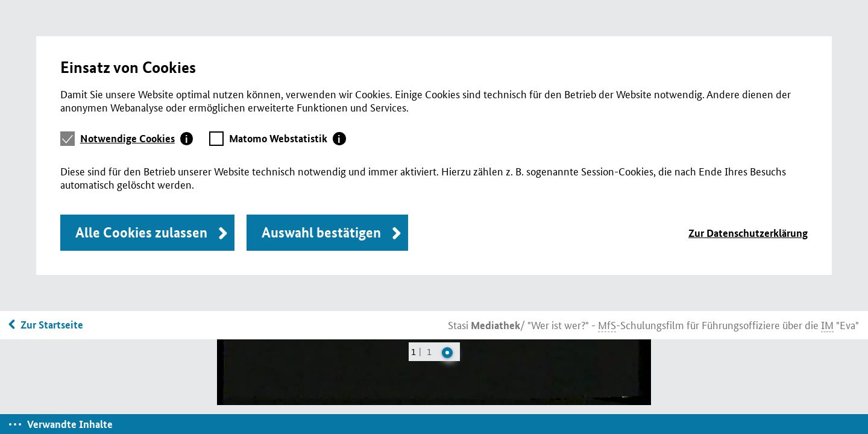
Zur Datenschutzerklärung (748, 233)
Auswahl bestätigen (321, 232)
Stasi (484, 324)
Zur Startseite (52, 325)
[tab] (137, 139)
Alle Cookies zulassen (141, 232)
